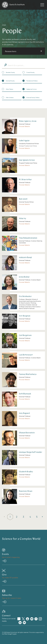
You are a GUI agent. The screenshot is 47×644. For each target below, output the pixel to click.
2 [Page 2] (17, 517)
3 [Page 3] (23, 517)
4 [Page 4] (30, 517)
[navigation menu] (42, 5)
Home (4, 25)
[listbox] (23, 51)
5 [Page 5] (37, 517)
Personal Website (24, 126)
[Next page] (43, 517)
